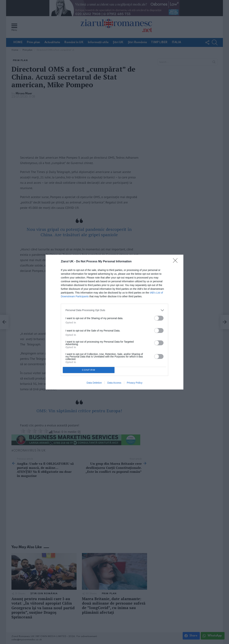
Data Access (114, 383)
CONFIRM (89, 370)
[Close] (176, 262)
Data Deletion (94, 383)
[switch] (159, 318)
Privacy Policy (135, 383)
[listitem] (114, 310)
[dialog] (114, 322)
